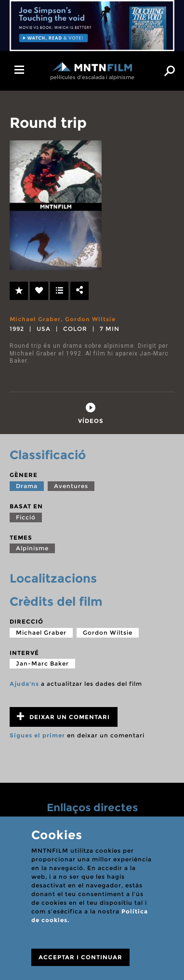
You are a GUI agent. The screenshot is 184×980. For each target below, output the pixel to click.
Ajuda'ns (24, 684)
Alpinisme (32, 548)
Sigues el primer (37, 735)
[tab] (91, 414)
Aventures (71, 486)
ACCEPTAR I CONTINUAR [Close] (80, 957)
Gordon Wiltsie (90, 319)
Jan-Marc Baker (42, 663)
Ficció (26, 517)
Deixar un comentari (63, 716)
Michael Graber (35, 319)
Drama (27, 486)
